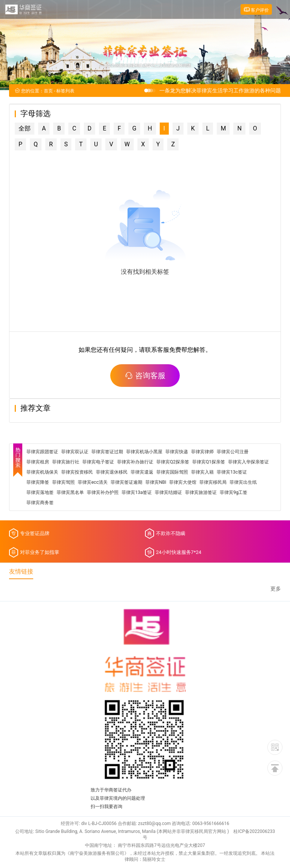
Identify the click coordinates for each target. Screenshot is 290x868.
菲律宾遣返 (142, 472)
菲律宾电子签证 (98, 462)
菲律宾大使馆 (183, 482)
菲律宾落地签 (40, 492)
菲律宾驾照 (63, 482)
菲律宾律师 (202, 452)
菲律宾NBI (156, 482)
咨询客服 (145, 376)
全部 (25, 128)
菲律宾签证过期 (107, 452)
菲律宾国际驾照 (172, 472)
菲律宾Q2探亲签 (173, 462)
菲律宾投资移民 (77, 472)
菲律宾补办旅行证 (135, 462)
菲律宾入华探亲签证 (248, 462)
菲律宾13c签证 (232, 472)
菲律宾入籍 (202, 472)
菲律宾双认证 (75, 452)
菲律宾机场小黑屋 (144, 452)
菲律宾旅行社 (66, 462)
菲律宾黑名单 (70, 492)
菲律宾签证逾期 (126, 482)
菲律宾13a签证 (137, 492)
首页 (48, 91)
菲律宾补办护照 (103, 492)
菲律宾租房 (38, 462)
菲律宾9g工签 (234, 492)
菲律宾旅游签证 (201, 492)
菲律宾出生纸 (243, 482)
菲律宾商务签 (40, 503)
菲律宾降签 (38, 482)
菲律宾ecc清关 (93, 482)
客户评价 (256, 10)
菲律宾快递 (177, 452)
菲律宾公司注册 (233, 452)
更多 (276, 589)
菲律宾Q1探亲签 (209, 462)
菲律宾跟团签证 (42, 452)
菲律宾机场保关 (42, 472)
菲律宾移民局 (213, 482)
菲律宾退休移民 (112, 472)
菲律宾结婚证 (168, 492)
